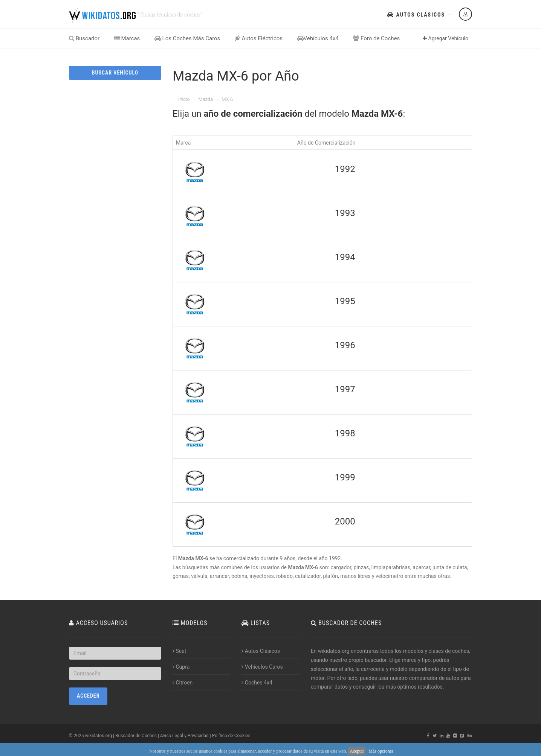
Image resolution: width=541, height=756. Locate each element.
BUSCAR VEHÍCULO (115, 73)
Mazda (206, 99)
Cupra (181, 667)
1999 (345, 477)
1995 (345, 301)
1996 (345, 345)
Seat (179, 651)
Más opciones (381, 751)
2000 (345, 521)
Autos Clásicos (416, 15)
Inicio (184, 99)
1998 (345, 433)
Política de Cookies (231, 736)
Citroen (183, 683)
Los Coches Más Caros (187, 38)
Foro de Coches (376, 38)
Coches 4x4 (257, 683)
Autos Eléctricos (259, 38)
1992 (345, 169)
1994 (345, 257)
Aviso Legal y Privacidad (184, 736)
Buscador (84, 38)
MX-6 (227, 99)
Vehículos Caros (262, 667)
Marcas (127, 38)
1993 (345, 213)
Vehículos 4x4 (318, 38)
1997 (345, 389)
